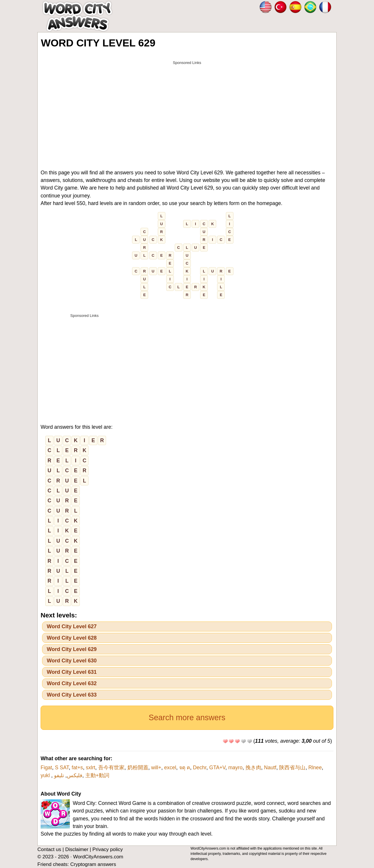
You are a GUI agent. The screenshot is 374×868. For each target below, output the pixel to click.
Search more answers (187, 718)
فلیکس (75, 775)
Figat (46, 768)
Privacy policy (108, 849)
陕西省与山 (292, 768)
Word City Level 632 (72, 683)
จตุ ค (185, 768)
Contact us (49, 849)
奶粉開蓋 (138, 768)
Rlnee (315, 768)
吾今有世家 (111, 768)
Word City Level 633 (72, 695)
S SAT (62, 768)
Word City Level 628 (72, 638)
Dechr (200, 768)
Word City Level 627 (72, 626)
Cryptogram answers (93, 864)
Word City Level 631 (72, 672)
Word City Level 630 (72, 661)
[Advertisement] (187, 109)
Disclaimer (77, 849)
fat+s (77, 768)
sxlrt (91, 768)
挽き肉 (253, 768)
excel (170, 768)
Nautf (270, 768)
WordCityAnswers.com (98, 857)
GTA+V (217, 768)
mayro (235, 768)
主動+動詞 (97, 775)
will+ (156, 768)
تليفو (59, 775)
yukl (46, 775)
